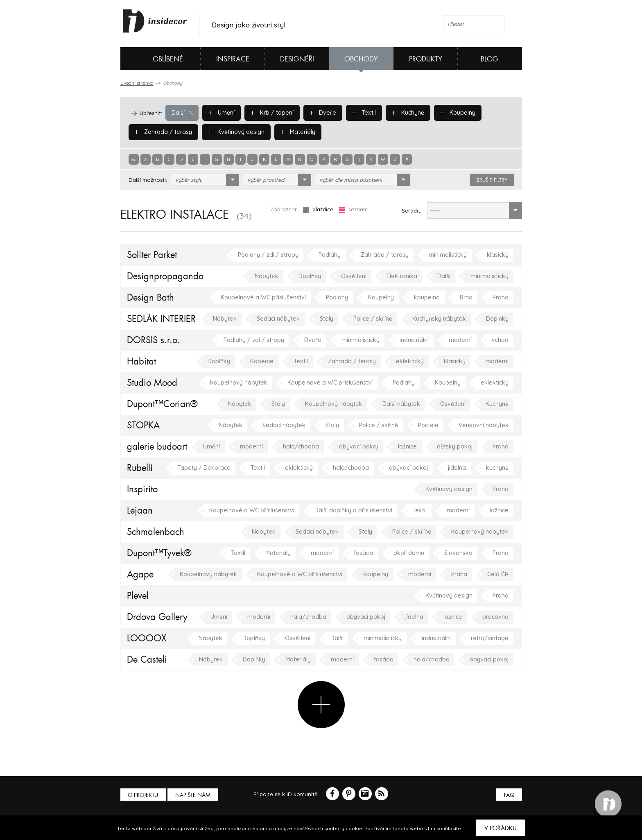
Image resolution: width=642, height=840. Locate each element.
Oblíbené (154, 59)
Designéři (297, 59)
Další (182, 113)
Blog (489, 59)
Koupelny (449, 113)
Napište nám (196, 795)
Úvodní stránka (137, 83)
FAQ (508, 795)
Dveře (318, 113)
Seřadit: (411, 211)
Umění (220, 113)
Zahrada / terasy (161, 132)
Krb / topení (269, 113)
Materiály (290, 132)
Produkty (426, 59)
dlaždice (318, 209)
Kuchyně (400, 113)
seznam (353, 209)
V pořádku (501, 828)
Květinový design (231, 132)
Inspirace (233, 59)
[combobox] (205, 180)
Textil (358, 113)
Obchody (361, 59)
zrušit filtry (492, 180)
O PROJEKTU (144, 795)
